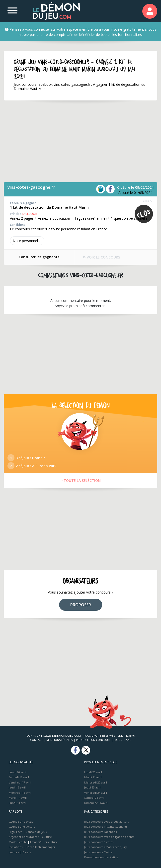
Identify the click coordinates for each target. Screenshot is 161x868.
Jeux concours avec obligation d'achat (109, 837)
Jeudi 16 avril (17, 787)
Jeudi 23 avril (93, 787)
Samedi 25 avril (94, 798)
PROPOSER (81, 605)
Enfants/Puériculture (44, 842)
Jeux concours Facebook (101, 832)
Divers (27, 852)
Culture (47, 837)
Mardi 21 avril (93, 777)
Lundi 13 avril (18, 803)
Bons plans (123, 740)
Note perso (27, 241)
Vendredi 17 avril (20, 782)
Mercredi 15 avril (20, 793)
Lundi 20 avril (18, 772)
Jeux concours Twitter (99, 852)
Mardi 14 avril (18, 798)
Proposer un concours (94, 740)
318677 (148, 201)
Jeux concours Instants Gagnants (106, 826)
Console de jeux (36, 832)
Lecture (14, 852)
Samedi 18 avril (19, 777)
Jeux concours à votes (99, 842)
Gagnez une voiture (22, 826)
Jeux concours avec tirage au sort (106, 822)
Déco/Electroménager (40, 847)
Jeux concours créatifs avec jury (106, 847)
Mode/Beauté (18, 842)
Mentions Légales (60, 740)
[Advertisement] (80, 141)
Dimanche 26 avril (96, 803)
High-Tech (16, 832)
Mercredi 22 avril (96, 782)
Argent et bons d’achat (24, 837)
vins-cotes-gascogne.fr (31, 187)
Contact (37, 740)
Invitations (16, 847)
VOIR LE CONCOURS (102, 257)
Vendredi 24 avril (96, 793)
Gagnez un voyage (21, 822)
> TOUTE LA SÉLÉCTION (81, 480)
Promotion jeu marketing (101, 857)
